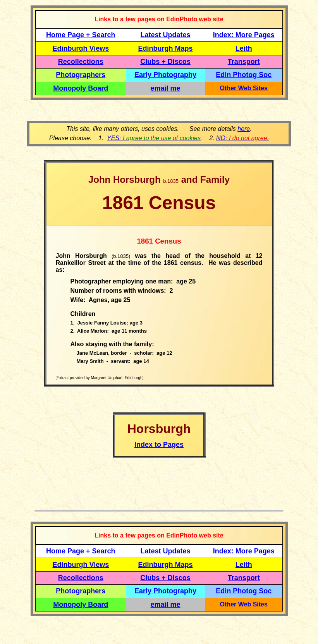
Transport (244, 62)
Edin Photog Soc (244, 75)
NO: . (242, 138)
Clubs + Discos (165, 62)
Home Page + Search (81, 35)
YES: (154, 138)
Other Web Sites (244, 88)
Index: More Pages (244, 35)
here (244, 129)
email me (166, 88)
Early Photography (165, 75)
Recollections (81, 62)
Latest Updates (166, 35)
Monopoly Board (81, 88)
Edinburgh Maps (166, 48)
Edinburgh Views (81, 48)
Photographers (81, 75)
